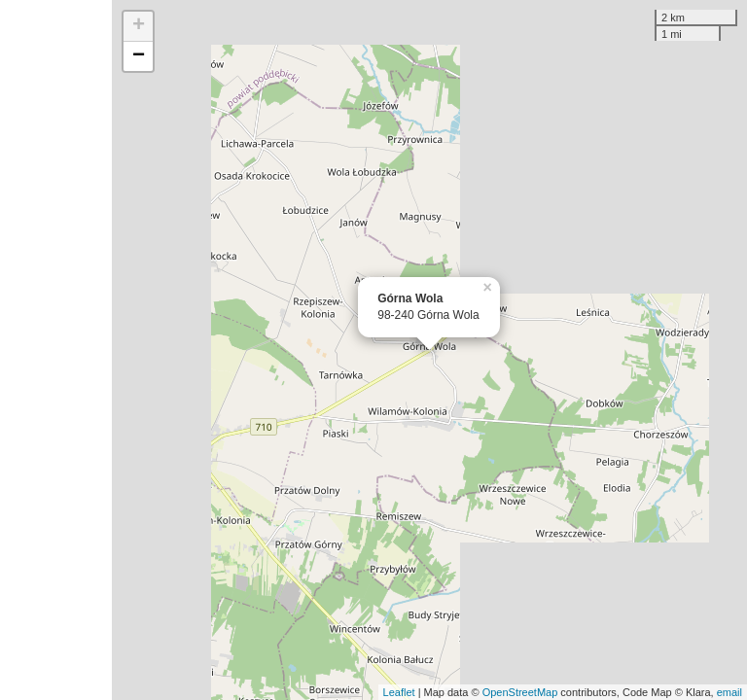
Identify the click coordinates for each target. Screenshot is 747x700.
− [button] (139, 56)
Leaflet (399, 692)
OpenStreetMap (520, 692)
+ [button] (139, 26)
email (729, 692)
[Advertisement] (56, 350)
